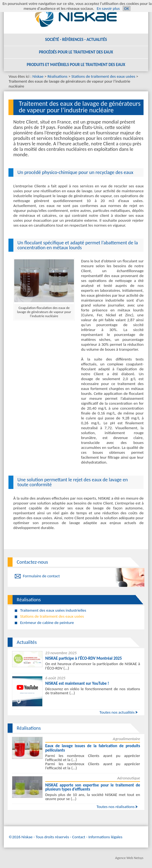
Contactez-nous (32, 562)
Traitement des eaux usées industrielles (53, 610)
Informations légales (105, 837)
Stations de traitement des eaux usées (103, 76)
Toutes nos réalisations (116, 807)
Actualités (27, 642)
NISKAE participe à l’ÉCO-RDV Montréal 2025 (84, 658)
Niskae (38, 76)
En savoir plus (108, 8)
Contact (79, 837)
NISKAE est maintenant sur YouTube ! (77, 683)
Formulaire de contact (41, 576)
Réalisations (57, 76)
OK (127, 8)
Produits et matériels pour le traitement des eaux (76, 65)
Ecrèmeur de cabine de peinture (47, 623)
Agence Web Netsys (129, 858)
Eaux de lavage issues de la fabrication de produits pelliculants (93, 748)
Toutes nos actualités (117, 712)
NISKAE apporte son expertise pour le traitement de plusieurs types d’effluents (93, 787)
